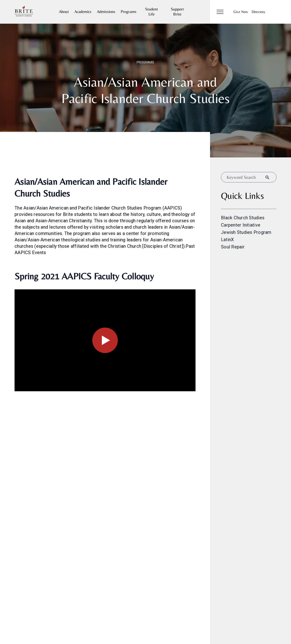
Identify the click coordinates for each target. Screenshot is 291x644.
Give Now (241, 12)
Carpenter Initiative (241, 225)
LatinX (228, 240)
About (64, 11)
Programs (129, 11)
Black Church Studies (243, 218)
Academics (83, 11)
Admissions (106, 11)
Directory (258, 12)
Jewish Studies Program (246, 232)
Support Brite (177, 12)
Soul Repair (233, 247)
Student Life (152, 12)
